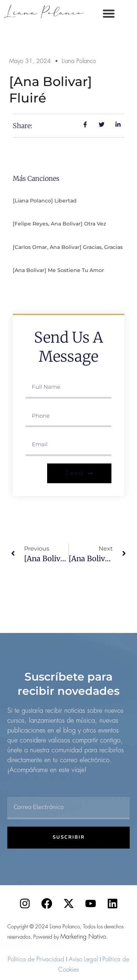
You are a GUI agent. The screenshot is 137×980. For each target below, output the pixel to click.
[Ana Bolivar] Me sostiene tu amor (58, 270)
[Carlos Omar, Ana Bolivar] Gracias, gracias (68, 247)
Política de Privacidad (36, 959)
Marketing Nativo (83, 936)
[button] (109, 13)
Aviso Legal (83, 959)
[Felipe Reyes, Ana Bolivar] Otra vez (59, 224)
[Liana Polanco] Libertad (45, 201)
